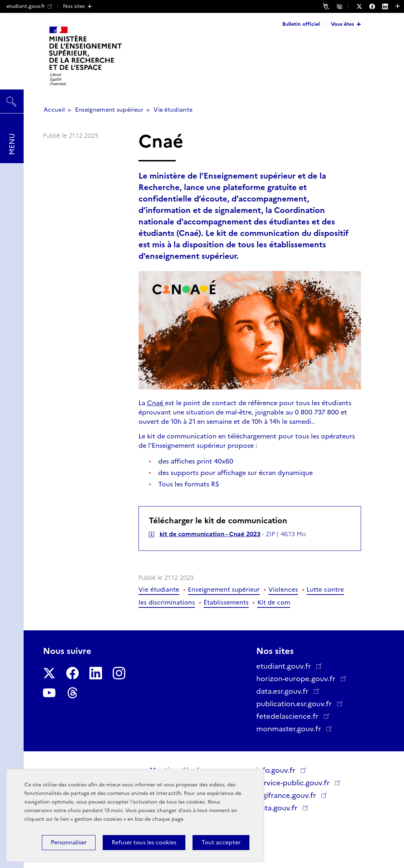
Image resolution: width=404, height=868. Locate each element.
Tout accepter (221, 842)
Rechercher (12, 98)
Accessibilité (341, 6)
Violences (283, 590)
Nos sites (74, 6)
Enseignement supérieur (109, 110)
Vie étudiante (173, 110)
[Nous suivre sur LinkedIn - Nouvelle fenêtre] (389, 6)
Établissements (226, 602)
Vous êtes (342, 24)
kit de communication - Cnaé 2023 (210, 534)
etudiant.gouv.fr (29, 6)
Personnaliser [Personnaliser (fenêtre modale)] (69, 842)
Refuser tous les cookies (144, 842)
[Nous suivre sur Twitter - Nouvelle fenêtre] (363, 6)
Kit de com (274, 602)
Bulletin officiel (301, 24)
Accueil (54, 110)
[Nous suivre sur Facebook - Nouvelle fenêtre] (376, 6)
